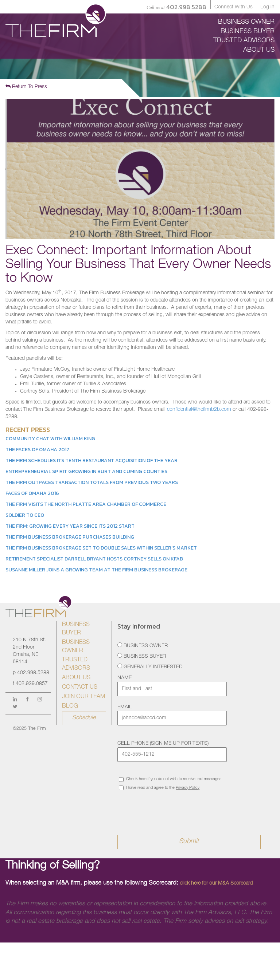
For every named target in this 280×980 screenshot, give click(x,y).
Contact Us (80, 688)
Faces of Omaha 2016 (32, 493)
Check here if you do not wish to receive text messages (170, 780)
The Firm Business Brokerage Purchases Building (70, 537)
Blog (70, 707)
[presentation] (173, 808)
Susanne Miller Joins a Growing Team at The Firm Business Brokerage (96, 570)
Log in (267, 7)
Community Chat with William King (50, 439)
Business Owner (143, 646)
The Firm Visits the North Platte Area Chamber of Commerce (86, 504)
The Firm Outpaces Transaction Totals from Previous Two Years (92, 482)
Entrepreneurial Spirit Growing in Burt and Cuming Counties (86, 471)
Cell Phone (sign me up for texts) (163, 744)
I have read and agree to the (159, 788)
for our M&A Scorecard (216, 883)
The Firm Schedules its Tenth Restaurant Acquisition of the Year (92, 461)
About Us (76, 678)
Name (125, 678)
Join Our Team (83, 697)
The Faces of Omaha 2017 (37, 450)
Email (125, 707)
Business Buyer (142, 656)
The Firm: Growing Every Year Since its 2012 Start (70, 526)
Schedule (84, 718)
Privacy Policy (188, 788)
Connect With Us (234, 7)
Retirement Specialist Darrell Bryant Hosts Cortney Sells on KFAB (94, 559)
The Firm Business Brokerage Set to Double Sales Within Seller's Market (101, 548)
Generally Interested (150, 667)
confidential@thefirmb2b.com (199, 410)
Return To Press (26, 87)
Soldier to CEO (25, 515)
